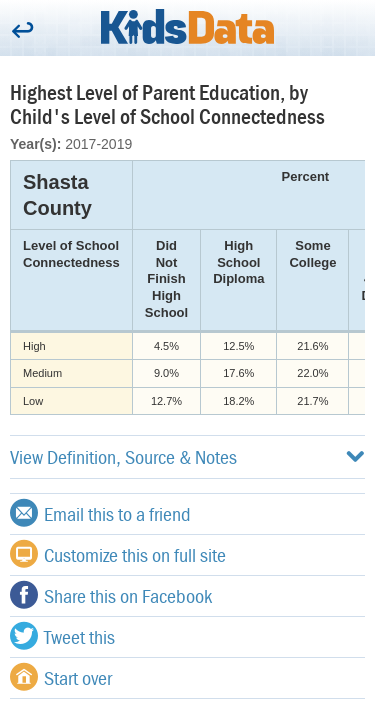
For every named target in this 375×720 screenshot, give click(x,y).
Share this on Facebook (111, 595)
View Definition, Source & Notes (187, 456)
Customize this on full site (118, 554)
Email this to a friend (100, 513)
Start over (61, 677)
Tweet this (62, 636)
